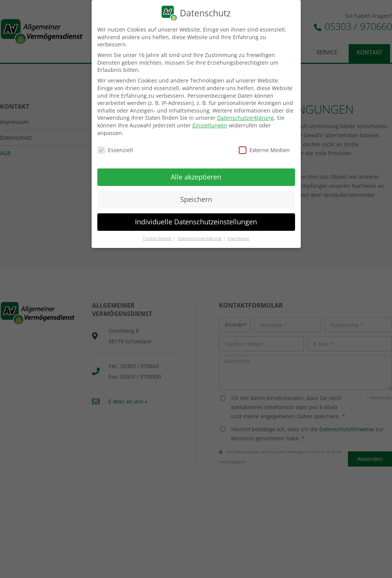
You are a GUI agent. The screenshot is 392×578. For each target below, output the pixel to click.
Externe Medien (264, 150)
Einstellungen (210, 125)
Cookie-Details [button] (158, 238)
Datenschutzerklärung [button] (200, 238)
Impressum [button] (238, 238)
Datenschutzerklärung (245, 118)
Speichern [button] (196, 199)
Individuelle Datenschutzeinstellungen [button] (196, 222)
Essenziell (115, 150)
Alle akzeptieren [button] (196, 177)
